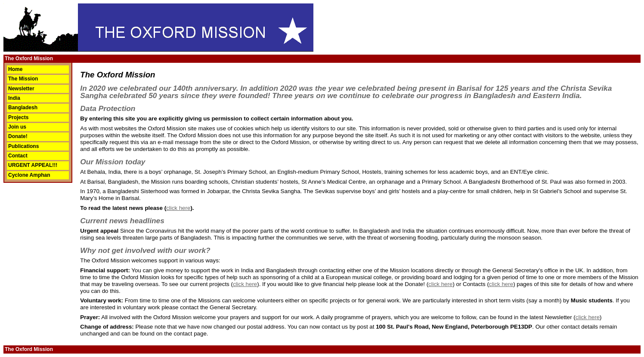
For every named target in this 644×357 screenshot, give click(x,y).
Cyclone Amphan (29, 175)
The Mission (23, 79)
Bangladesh (23, 108)
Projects (18, 117)
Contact (18, 156)
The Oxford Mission (29, 58)
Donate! (18, 136)
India (14, 98)
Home (15, 69)
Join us (17, 127)
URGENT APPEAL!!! (33, 165)
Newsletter (21, 89)
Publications (23, 146)
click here (178, 208)
